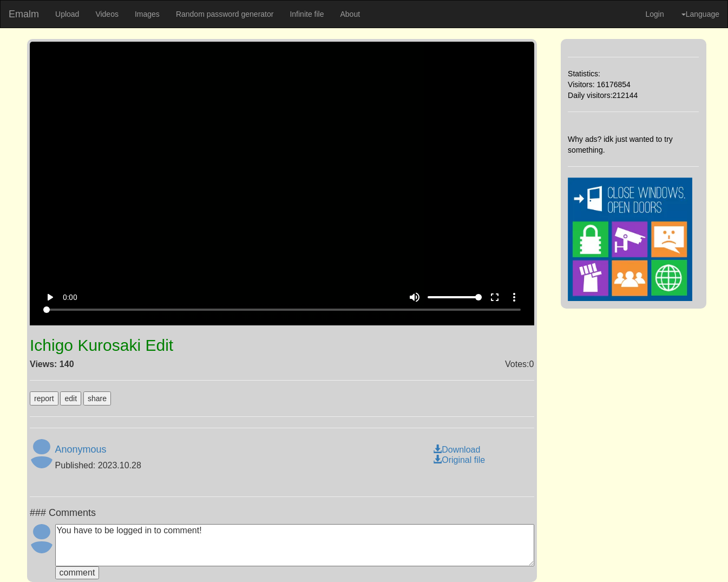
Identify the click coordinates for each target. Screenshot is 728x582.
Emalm (24, 14)
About (350, 14)
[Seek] (282, 310)
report (44, 398)
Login (654, 14)
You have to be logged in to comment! (295, 545)
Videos (107, 14)
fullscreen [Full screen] (495, 297)
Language (700, 14)
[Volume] (455, 297)
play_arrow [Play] (50, 297)
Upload (67, 14)
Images (147, 14)
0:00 (70, 297)
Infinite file (307, 14)
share (97, 398)
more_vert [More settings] (514, 297)
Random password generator (225, 14)
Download (457, 450)
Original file (459, 460)
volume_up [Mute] (415, 297)
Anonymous (81, 449)
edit (71, 398)
